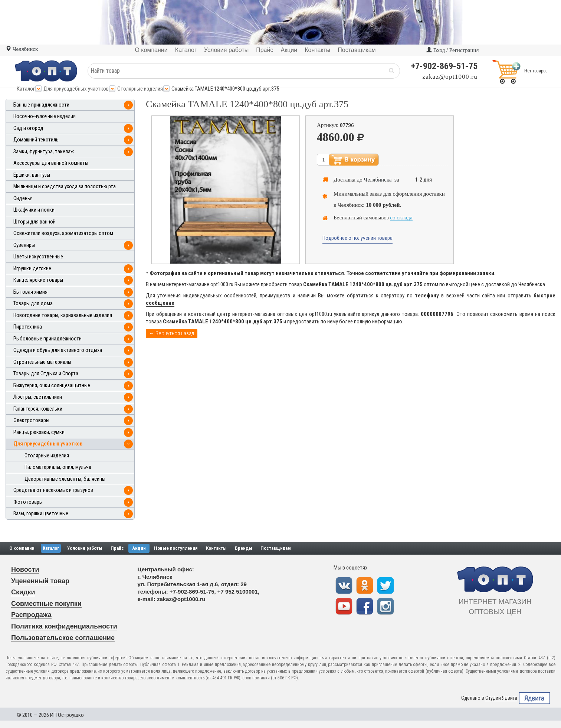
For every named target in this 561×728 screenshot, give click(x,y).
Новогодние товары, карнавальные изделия (63, 315)
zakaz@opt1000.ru (450, 77)
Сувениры (24, 245)
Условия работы (85, 548)
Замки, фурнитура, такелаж (44, 152)
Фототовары (28, 502)
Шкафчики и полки (34, 210)
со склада (401, 218)
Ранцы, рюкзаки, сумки (39, 432)
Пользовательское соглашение (63, 638)
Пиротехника (28, 327)
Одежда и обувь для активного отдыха (58, 350)
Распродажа (31, 615)
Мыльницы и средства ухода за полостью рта (65, 187)
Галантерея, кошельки (38, 409)
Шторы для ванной (35, 222)
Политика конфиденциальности (64, 626)
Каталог (26, 89)
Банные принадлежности (41, 105)
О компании (22, 548)
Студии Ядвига (501, 698)
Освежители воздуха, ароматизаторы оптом (63, 233)
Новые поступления (176, 548)
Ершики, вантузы (32, 175)
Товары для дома (33, 303)
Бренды (244, 548)
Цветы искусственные (38, 257)
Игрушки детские (32, 269)
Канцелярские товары (38, 280)
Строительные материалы (42, 362)
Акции (139, 548)
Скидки (23, 592)
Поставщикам (276, 548)
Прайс (117, 548)
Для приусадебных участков (76, 89)
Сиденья (23, 198)
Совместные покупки (46, 604)
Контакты (216, 548)
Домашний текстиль (36, 140)
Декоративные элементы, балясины (65, 479)
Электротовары (31, 420)
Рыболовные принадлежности (47, 339)
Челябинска (378, 180)
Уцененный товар (40, 581)
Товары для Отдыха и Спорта (46, 374)
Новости (25, 569)
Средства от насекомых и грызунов (53, 490)
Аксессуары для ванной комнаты (51, 163)
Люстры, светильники (38, 397)
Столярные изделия (140, 89)
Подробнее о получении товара (357, 238)
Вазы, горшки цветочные (41, 514)
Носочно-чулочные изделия (45, 116)
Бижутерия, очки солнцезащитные (52, 386)
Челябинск (22, 49)
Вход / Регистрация (452, 50)
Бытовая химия (30, 292)
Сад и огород (28, 128)
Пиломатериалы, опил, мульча (58, 467)
